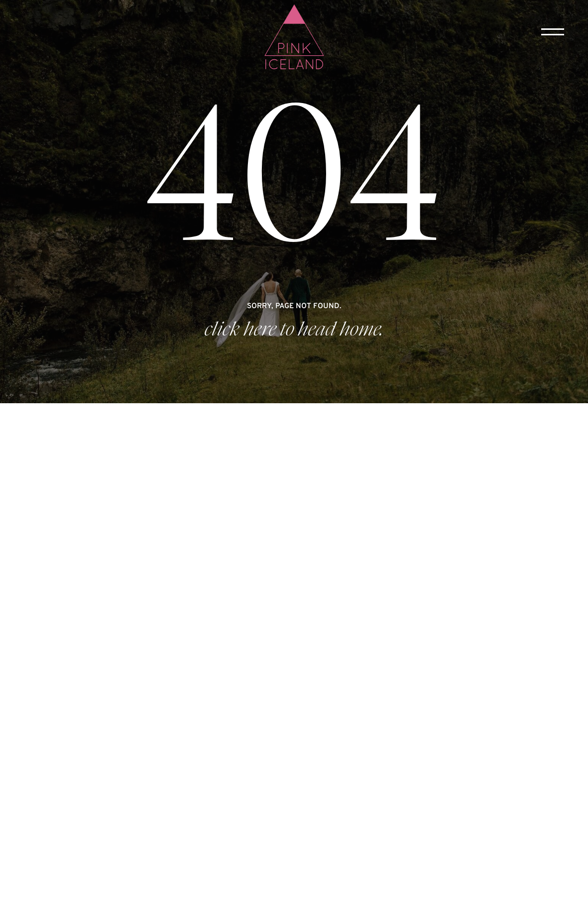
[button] (553, 32)
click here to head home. (294, 330)
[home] (294, 38)
